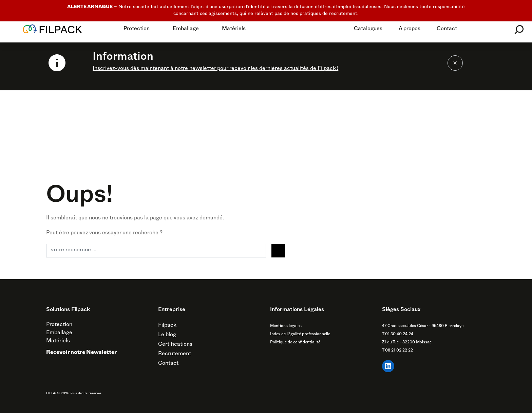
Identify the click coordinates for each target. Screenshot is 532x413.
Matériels (234, 30)
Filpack (167, 326)
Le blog (167, 336)
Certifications (175, 345)
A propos (410, 30)
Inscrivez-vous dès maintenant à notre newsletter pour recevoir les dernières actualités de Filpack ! (215, 69)
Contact (447, 30)
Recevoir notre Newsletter (81, 353)
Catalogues (368, 30)
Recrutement (175, 355)
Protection (137, 30)
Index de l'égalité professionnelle (300, 335)
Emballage (186, 30)
